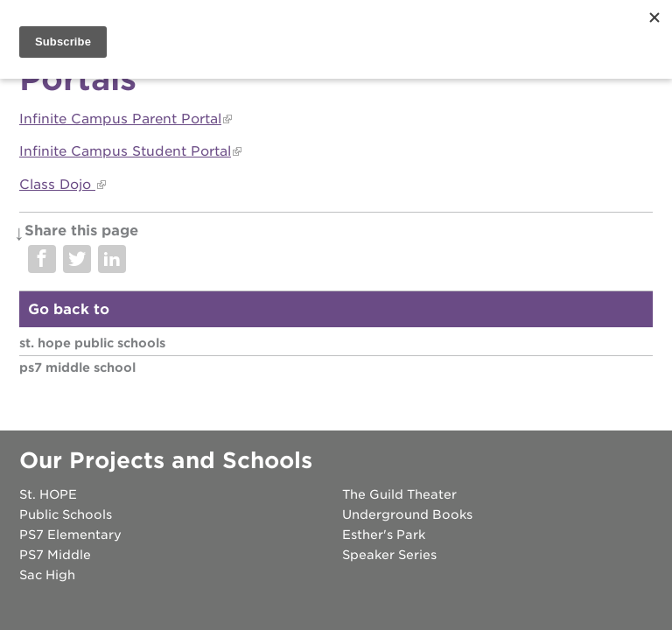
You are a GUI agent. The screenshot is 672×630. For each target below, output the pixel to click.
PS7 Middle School (77, 367)
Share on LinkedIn (112, 259)
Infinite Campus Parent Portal (120, 119)
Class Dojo (57, 185)
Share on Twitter (77, 259)
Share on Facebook (42, 259)
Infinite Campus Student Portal (125, 151)
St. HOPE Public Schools (92, 343)
